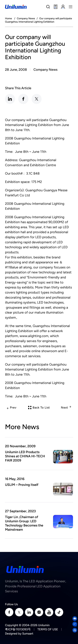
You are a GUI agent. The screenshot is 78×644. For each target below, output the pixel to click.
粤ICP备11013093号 (18, 629)
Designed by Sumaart (19, 634)
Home (8, 18)
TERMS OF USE (48, 629)
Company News (26, 18)
